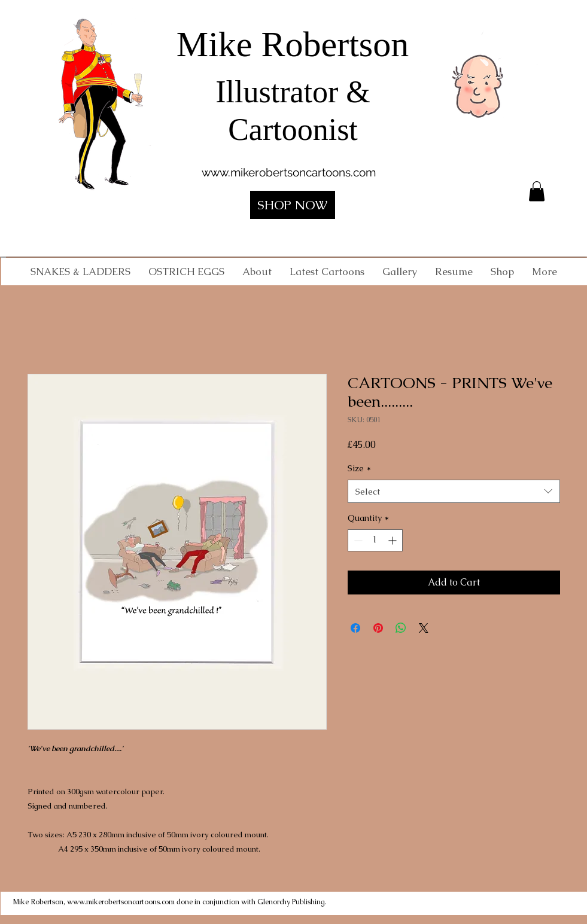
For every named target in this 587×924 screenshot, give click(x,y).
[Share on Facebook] (355, 628)
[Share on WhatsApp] (401, 628)
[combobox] (454, 491)
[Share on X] (424, 628)
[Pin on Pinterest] (378, 628)
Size (359, 468)
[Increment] (393, 540)
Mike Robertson (293, 44)
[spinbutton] (375, 540)
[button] (537, 191)
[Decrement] (357, 540)
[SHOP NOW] (293, 205)
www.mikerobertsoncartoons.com (289, 172)
